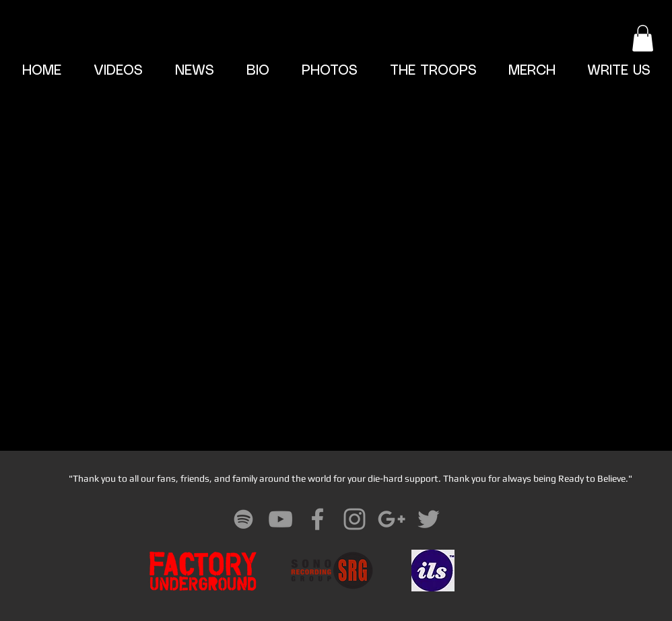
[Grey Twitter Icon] (429, 519)
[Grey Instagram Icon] (355, 519)
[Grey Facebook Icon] (317, 519)
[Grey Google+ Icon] (392, 519)
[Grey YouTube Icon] (280, 519)
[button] (643, 38)
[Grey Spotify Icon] (243, 519)
